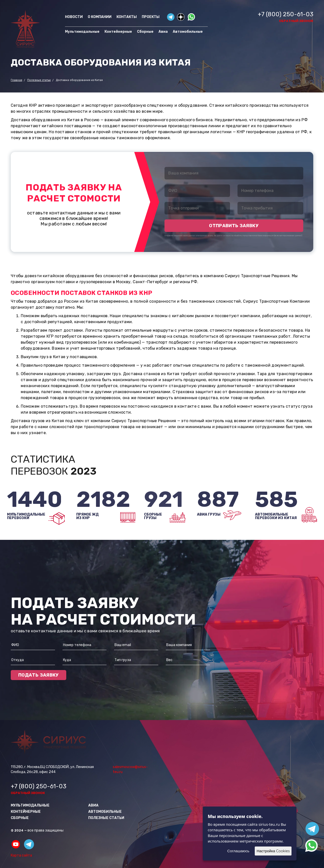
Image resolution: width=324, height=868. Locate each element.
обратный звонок (296, 21)
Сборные (145, 32)
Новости (74, 17)
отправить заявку (234, 226)
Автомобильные (188, 32)
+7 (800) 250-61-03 (285, 14)
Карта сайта (21, 855)
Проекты (151, 17)
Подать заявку (38, 675)
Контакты (127, 17)
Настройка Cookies (273, 851)
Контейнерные (118, 32)
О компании (100, 17)
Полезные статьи (106, 818)
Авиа (163, 32)
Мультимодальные (82, 32)
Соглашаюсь (238, 851)
